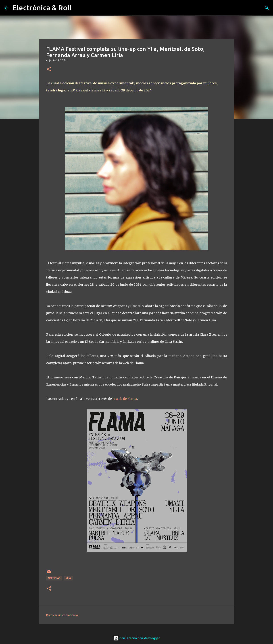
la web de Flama (125, 399)
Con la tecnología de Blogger (136, 638)
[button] (49, 69)
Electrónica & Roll (42, 8)
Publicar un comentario (62, 615)
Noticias (54, 578)
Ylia (68, 578)
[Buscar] (267, 8)
